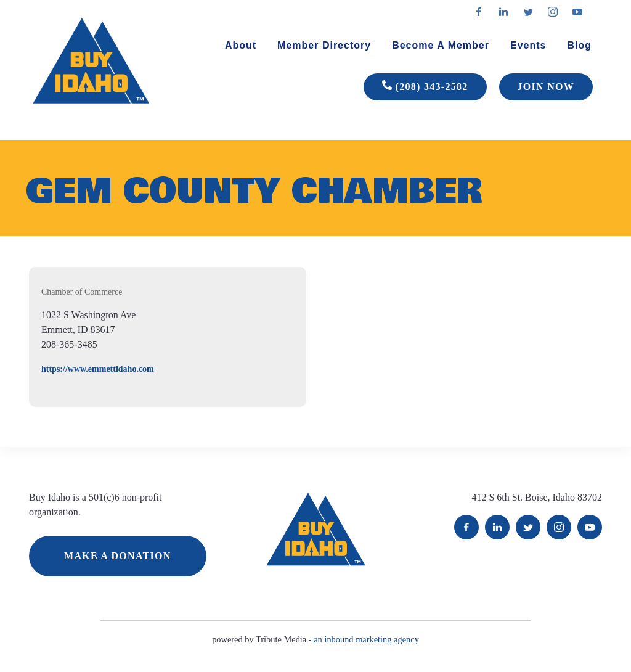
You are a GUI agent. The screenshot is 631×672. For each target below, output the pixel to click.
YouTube (590, 527)
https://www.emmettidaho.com (98, 369)
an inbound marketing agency (366, 639)
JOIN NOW (546, 87)
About (241, 45)
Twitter (528, 527)
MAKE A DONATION (118, 556)
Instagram (559, 527)
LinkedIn (497, 527)
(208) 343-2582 (425, 87)
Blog (579, 45)
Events (528, 45)
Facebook (466, 527)
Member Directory (324, 45)
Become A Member (441, 45)
